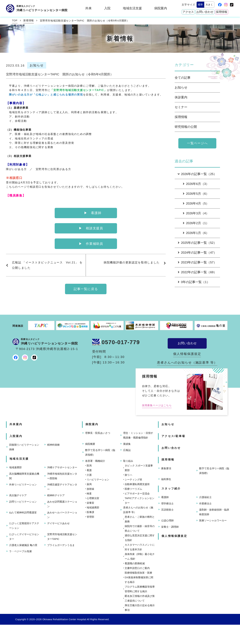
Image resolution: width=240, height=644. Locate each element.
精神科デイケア (56, 495)
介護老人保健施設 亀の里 (23, 545)
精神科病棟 (53, 445)
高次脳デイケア (18, 495)
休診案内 (181, 97)
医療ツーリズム (133, 489)
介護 (89, 475)
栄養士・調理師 (170, 527)
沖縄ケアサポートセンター (62, 467)
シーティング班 (133, 480)
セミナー (181, 107)
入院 (107, 8)
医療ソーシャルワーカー (213, 520)
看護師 (165, 497)
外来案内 (16, 424)
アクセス (188, 12)
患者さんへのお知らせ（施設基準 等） (187, 363)
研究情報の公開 (186, 127)
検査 (89, 493)
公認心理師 (167, 520)
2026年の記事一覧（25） (197, 174)
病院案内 (161, 8)
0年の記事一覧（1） (194, 282)
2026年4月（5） (196, 203)
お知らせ (181, 87)
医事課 (90, 512)
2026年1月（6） (196, 233)
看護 (89, 470)
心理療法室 (93, 498)
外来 (88, 8)
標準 (200, 5)
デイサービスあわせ (58, 523)
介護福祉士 (205, 497)
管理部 (90, 517)
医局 (89, 466)
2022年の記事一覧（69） (197, 272)
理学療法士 (167, 503)
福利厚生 (166, 479)
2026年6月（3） (196, 184)
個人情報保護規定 (187, 354)
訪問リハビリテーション (23, 502)
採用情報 (221, 12)
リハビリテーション (98, 480)
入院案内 (16, 436)
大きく (209, 5)
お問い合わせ (205, 12)
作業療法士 (205, 503)
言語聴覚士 (167, 510)
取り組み (128, 461)
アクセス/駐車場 (173, 436)
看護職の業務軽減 (135, 563)
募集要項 (166, 468)
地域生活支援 (132, 8)
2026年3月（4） (196, 213)
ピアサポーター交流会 (137, 493)
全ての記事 (183, 78)
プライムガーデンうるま (61, 545)
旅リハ (128, 475)
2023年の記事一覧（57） (197, 262)
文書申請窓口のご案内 (137, 568)
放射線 (90, 489)
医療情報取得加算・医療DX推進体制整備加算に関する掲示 (139, 577)
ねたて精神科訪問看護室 (23, 512)
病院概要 (90, 444)
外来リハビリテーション (23, 484)
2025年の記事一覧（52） (197, 243)
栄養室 (90, 503)
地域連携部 (15, 467)
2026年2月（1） (196, 223)
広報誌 (127, 450)
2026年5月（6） (196, 194)
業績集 (127, 444)
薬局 (89, 484)
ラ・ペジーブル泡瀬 (20, 551)
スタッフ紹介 (171, 488)
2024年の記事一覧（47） (197, 253)
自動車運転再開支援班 (137, 484)
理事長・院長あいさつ (98, 433)
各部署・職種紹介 (95, 461)
